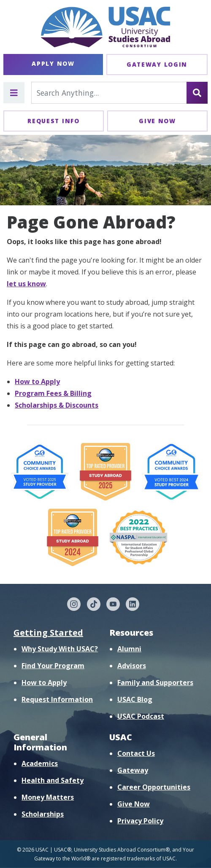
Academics (40, 763)
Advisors (132, 666)
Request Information (57, 699)
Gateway (133, 770)
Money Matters (48, 797)
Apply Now (53, 63)
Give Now (157, 121)
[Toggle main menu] (14, 93)
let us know (26, 284)
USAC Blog (135, 699)
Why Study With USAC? (60, 649)
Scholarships (43, 814)
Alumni (129, 649)
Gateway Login (157, 64)
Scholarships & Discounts (57, 405)
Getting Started (48, 633)
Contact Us (136, 753)
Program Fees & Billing (53, 393)
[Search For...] (109, 93)
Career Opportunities (154, 787)
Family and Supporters (155, 683)
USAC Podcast (141, 716)
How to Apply (37, 382)
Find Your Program (53, 666)
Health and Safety (53, 780)
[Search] (197, 93)
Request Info (53, 121)
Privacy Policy (140, 821)
